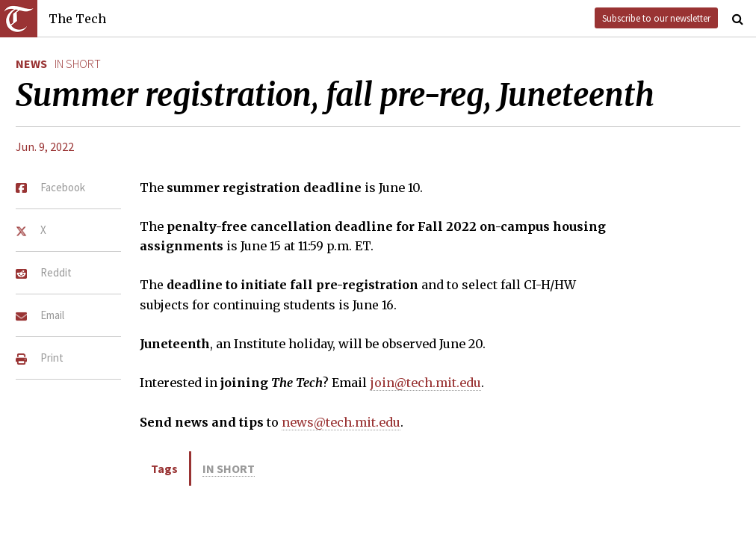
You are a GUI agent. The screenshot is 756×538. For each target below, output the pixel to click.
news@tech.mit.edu (341, 422)
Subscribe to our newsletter (656, 18)
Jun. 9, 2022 (45, 146)
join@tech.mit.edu (425, 383)
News (31, 64)
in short (78, 64)
